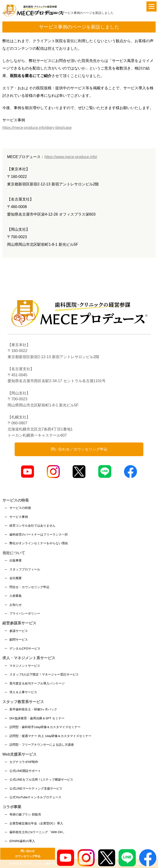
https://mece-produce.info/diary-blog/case (37, 128)
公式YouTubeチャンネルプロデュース (35, 797)
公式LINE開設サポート (25, 771)
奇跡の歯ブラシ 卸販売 (25, 814)
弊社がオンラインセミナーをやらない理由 (39, 543)
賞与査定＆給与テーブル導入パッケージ (37, 683)
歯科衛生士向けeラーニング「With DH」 (38, 832)
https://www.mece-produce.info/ (71, 157)
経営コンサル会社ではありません (32, 526)
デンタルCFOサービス (25, 649)
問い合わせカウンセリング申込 (28, 854)
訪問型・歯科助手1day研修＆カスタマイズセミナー (45, 727)
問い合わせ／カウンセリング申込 (79, 449)
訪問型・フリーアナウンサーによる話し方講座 (42, 745)
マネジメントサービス (25, 666)
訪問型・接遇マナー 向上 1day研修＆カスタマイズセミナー (50, 736)
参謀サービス (19, 631)
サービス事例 (19, 517)
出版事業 (16, 560)
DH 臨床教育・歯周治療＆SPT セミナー (37, 718)
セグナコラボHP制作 (24, 762)
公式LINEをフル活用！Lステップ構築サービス (41, 780)
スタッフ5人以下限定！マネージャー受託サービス (44, 674)
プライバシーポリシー (25, 613)
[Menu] (152, 6)
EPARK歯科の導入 (22, 841)
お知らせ (16, 605)
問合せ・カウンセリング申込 (29, 587)
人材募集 (16, 596)
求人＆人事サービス (23, 692)
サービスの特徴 (20, 508)
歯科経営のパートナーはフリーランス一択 (39, 534)
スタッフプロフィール (25, 569)
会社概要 (16, 578)
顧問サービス (19, 640)
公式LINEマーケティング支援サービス (36, 788)
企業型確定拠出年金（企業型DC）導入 (36, 823)
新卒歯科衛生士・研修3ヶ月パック (33, 709)
